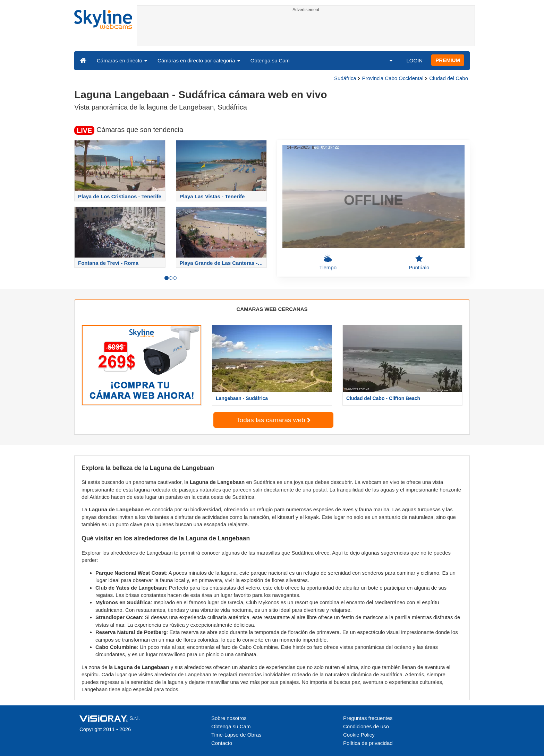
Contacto (222, 743)
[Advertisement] (306, 30)
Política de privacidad (368, 743)
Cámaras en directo (122, 60)
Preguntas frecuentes (368, 718)
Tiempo (328, 262)
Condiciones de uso (366, 726)
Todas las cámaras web (273, 420)
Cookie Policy (359, 735)
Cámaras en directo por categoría (199, 60)
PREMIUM (448, 60)
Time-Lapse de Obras (236, 735)
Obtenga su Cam (270, 60)
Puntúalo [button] (419, 262)
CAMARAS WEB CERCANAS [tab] (272, 309)
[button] (386, 60)
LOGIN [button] (414, 60)
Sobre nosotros (229, 718)
